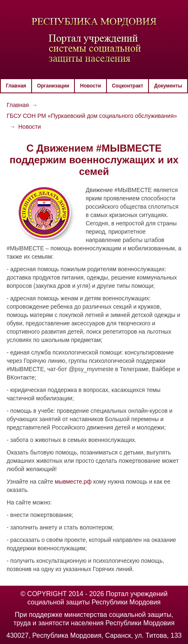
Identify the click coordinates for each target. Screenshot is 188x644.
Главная (16, 86)
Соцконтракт (128, 86)
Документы (168, 86)
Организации (53, 86)
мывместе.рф (73, 482)
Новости (91, 86)
